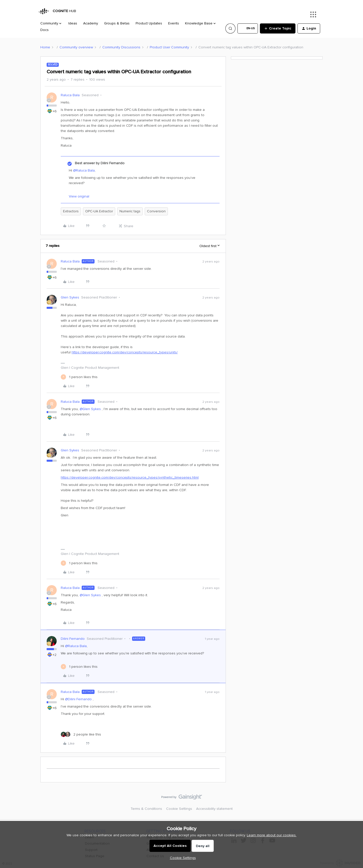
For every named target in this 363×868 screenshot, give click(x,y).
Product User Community (169, 47)
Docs (44, 30)
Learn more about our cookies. (272, 835)
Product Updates (149, 23)
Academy (91, 23)
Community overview (76, 47)
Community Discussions (121, 47)
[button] (248, 28)
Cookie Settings (179, 809)
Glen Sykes (70, 297)
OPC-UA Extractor (99, 211)
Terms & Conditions (146, 809)
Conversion (156, 211)
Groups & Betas (117, 23)
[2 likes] (81, 734)
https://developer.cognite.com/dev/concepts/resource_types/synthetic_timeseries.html (130, 477)
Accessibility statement (214, 809)
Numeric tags (130, 211)
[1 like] (79, 377)
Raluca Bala (70, 95)
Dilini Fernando (73, 639)
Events (174, 23)
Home (45, 47)
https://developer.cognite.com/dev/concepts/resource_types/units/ (125, 352)
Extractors (71, 211)
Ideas (73, 23)
